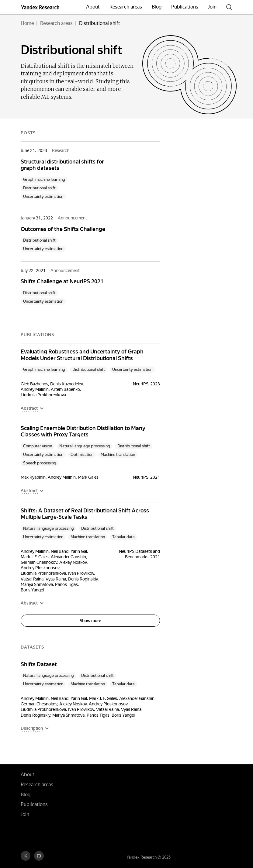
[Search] (229, 7)
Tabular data (123, 537)
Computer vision (38, 446)
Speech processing (40, 463)
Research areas (56, 23)
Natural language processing (85, 446)
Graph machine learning (44, 179)
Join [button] (212, 7)
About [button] (93, 7)
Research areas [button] (126, 7)
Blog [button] (157, 7)
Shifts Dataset (39, 664)
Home (27, 23)
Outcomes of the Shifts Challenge (63, 229)
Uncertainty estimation (43, 196)
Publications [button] (185, 7)
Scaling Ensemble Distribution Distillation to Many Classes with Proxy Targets (83, 431)
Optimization (82, 455)
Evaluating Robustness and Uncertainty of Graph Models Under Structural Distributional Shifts (82, 355)
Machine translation (118, 455)
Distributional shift (39, 188)
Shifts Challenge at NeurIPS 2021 (62, 281)
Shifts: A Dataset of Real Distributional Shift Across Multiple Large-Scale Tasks (85, 514)
